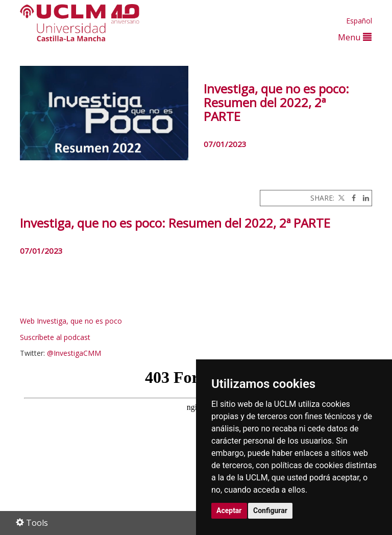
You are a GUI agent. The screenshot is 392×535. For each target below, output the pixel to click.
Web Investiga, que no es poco (71, 321)
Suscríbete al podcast (55, 337)
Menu (355, 37)
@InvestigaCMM (74, 353)
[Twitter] (340, 198)
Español (359, 21)
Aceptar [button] (229, 510)
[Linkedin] (363, 198)
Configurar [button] (270, 510)
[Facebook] (351, 198)
